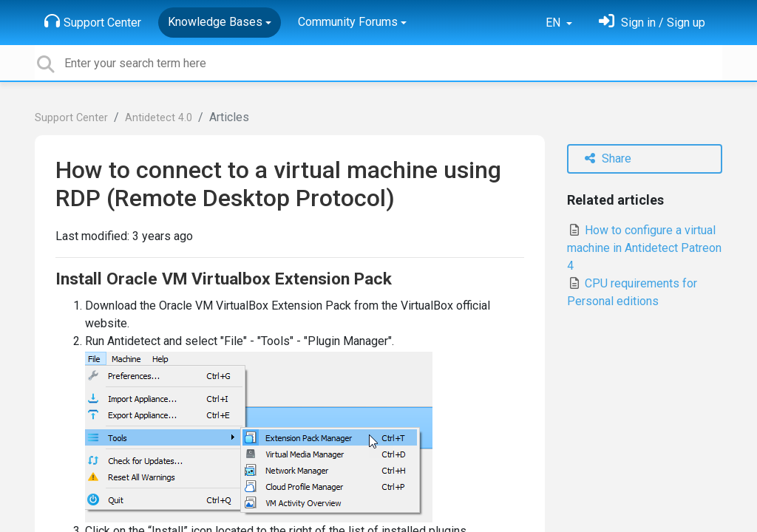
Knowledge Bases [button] (215, 22)
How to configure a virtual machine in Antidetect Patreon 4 (644, 248)
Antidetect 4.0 (159, 118)
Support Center (93, 21)
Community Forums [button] (348, 22)
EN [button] (554, 23)
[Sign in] (652, 23)
